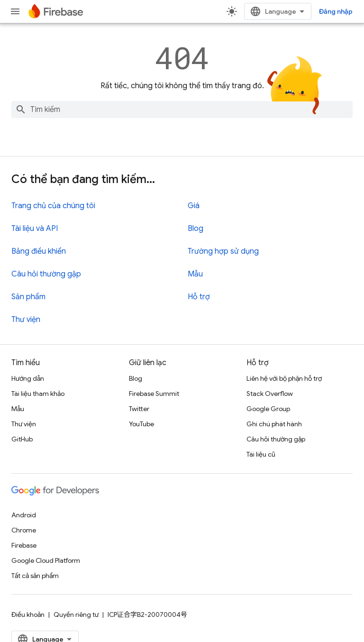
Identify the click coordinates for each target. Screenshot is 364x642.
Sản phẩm (28, 297)
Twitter (139, 409)
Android (24, 515)
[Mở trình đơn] (15, 11)
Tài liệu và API (35, 229)
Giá (194, 206)
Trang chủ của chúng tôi (53, 206)
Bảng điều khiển (39, 251)
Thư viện (26, 320)
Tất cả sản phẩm (35, 576)
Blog (196, 229)
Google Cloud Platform (46, 560)
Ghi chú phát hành (274, 424)
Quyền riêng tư (76, 614)
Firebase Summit (154, 394)
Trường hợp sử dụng (223, 251)
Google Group (268, 409)
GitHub (22, 439)
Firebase (24, 545)
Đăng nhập (336, 11)
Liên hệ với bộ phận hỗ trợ (284, 378)
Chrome (24, 530)
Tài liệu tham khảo (38, 394)
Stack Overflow (270, 394)
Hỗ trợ (199, 297)
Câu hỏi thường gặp (46, 274)
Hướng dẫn (28, 378)
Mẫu (195, 274)
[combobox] (182, 110)
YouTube (141, 424)
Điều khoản (28, 614)
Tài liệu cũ (261, 454)
